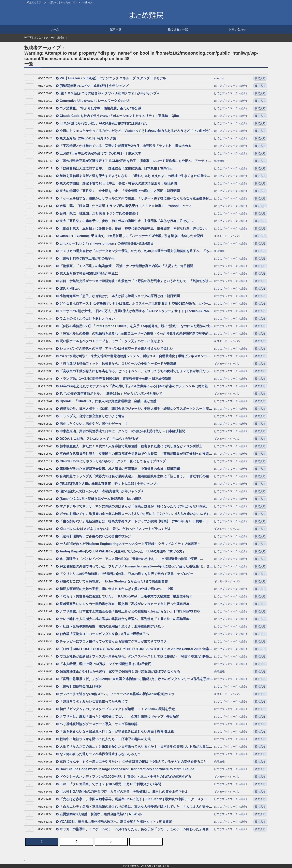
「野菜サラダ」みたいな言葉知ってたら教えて (92, 701)
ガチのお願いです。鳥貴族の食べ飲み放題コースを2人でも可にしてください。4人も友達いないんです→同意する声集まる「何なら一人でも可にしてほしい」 (134, 514)
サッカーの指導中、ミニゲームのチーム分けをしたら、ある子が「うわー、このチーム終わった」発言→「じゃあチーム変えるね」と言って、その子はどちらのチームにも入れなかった (134, 830)
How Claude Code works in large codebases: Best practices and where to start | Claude (125, 769)
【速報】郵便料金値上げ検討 (79, 686)
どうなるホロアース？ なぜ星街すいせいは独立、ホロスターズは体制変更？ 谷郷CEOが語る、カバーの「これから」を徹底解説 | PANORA (134, 304)
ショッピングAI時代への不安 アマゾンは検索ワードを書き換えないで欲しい (114, 349)
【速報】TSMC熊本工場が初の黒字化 (85, 258)
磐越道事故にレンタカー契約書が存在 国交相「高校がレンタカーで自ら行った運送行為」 (124, 604)
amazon (219, 78)
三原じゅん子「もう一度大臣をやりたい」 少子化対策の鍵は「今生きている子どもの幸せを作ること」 (133, 762)
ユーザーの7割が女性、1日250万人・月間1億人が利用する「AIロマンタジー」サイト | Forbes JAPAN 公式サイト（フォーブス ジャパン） (133, 311)
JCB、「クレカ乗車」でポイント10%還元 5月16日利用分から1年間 (108, 784)
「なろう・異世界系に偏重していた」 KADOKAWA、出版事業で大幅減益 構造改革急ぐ (124, 596)
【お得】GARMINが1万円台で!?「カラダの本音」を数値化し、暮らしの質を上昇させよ (122, 792)
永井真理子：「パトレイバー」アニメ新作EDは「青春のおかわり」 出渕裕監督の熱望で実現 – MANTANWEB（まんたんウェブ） (128, 559)
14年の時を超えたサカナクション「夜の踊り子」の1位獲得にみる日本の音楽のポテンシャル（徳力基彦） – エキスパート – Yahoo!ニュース (132, 387)
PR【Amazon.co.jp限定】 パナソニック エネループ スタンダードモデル (111, 78)
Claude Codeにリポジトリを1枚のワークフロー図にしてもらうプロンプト (112, 461)
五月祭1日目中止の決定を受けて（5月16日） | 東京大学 (98, 153)
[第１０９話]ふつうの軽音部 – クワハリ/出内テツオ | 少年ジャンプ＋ (108, 93)
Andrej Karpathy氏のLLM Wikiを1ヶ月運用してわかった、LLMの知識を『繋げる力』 (121, 551)
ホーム (55, 29)
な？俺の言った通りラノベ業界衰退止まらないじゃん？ (98, 754)
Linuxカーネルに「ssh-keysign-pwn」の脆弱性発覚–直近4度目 (105, 243)
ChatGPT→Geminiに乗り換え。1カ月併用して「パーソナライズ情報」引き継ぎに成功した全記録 (129, 236)
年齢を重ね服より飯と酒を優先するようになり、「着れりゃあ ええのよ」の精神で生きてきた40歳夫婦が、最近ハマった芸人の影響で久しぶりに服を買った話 (133, 176)
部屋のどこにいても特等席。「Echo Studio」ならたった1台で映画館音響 (112, 581)
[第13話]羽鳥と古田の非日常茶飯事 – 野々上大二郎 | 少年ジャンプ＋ (108, 484)
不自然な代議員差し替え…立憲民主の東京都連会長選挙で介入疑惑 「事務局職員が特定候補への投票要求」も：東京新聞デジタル (134, 454)
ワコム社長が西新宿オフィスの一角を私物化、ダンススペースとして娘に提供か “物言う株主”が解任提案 (134, 657)
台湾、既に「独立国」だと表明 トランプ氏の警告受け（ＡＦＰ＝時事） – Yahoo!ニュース (124, 206)
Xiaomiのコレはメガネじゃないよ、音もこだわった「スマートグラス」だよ (113, 529)
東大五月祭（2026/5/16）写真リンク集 (86, 138)
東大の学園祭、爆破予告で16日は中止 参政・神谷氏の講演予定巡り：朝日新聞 (116, 183)
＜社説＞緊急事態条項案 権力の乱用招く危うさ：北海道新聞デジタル (110, 626)
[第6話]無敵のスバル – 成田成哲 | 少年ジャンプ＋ (94, 86)
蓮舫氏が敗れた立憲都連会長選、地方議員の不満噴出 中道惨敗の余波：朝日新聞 (118, 469)
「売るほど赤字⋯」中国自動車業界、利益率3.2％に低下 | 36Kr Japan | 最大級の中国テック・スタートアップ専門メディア (133, 800)
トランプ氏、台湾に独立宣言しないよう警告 (90, 416)
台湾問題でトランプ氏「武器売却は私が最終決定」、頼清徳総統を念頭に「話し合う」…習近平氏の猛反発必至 (134, 477)
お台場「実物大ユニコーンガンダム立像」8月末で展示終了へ (102, 634)
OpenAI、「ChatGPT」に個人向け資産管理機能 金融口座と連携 (106, 401)
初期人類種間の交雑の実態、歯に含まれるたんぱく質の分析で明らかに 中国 (114, 589)
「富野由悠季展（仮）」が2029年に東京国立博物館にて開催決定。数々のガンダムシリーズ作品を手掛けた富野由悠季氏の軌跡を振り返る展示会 (134, 679)
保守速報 (219, 161)
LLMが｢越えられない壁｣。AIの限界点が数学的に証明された (102, 123)
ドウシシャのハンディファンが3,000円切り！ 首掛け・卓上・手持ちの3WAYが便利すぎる (123, 777)
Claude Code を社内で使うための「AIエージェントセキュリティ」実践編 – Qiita (117, 116)
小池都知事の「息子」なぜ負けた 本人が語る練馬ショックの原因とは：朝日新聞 (118, 296)
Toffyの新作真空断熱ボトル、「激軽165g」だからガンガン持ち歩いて (109, 394)
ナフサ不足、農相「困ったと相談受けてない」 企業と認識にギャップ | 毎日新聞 (117, 717)
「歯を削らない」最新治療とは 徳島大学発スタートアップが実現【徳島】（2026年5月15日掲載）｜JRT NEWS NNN (132, 522)
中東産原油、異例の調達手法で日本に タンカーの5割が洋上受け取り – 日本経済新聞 (120, 431)
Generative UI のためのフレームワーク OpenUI (93, 101)
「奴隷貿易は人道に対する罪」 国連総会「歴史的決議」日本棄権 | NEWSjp (114, 168)
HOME (28, 38)
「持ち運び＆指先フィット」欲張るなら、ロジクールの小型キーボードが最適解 (116, 364)
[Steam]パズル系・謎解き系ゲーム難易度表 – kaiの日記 (99, 499)
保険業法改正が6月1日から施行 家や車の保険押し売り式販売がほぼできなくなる (118, 671)
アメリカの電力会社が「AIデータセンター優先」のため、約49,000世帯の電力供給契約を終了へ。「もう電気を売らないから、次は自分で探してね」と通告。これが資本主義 (134, 251)
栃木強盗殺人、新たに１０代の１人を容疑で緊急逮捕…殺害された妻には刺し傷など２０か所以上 (129, 446)
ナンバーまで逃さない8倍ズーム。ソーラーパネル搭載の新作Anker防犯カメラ (115, 694)
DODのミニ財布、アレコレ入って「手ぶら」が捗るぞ (97, 439)
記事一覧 (116, 29)
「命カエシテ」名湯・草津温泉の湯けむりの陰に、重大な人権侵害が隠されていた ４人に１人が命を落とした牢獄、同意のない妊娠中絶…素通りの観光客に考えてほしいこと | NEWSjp (134, 807)
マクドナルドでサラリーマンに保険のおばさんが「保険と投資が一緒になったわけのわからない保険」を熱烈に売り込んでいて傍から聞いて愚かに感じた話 (134, 507)
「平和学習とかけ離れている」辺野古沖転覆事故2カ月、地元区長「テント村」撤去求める (123, 146)
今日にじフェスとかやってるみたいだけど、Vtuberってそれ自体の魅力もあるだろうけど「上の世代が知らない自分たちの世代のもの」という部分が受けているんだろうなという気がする (134, 131)
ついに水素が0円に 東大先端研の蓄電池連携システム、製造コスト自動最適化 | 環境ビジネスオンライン (133, 356)
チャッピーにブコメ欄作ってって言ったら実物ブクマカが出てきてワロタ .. (113, 641)
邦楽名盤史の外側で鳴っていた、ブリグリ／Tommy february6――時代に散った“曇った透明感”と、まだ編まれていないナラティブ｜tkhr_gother (134, 567)
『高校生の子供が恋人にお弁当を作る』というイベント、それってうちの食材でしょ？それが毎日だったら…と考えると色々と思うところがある (134, 371)
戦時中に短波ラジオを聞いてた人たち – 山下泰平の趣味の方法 (103, 739)
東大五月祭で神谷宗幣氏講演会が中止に (87, 273)
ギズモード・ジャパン (227, 236)
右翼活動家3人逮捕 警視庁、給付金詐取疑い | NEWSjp (99, 814)
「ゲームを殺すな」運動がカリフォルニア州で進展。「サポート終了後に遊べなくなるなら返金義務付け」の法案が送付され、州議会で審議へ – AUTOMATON (132, 199)
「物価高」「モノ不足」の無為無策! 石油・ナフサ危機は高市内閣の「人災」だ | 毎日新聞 (125, 266)
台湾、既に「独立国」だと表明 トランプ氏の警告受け (97, 213)
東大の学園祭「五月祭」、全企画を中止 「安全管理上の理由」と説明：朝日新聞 (118, 191)
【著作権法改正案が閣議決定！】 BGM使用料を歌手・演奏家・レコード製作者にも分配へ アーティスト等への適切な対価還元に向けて (133, 161)
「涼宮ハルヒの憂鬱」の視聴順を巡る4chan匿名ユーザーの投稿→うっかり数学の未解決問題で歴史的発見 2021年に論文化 (134, 334)
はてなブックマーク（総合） (49, 38)
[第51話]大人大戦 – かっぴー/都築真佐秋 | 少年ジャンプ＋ (100, 491)
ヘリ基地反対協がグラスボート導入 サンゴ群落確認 (97, 724)
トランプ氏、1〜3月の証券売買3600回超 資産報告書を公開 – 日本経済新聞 (114, 379)
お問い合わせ (237, 29)
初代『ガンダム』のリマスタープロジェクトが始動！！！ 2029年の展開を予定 (115, 709)
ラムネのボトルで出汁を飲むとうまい (85, 319)
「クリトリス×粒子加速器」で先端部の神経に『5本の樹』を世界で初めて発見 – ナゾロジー (125, 574)
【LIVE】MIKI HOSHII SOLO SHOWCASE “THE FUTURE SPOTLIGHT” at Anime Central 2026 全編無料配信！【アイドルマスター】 (134, 649)
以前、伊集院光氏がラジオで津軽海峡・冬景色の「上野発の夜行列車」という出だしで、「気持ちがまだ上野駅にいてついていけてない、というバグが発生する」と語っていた (134, 281)
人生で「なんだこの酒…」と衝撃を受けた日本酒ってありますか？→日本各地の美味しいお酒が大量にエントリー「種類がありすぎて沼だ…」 (134, 747)
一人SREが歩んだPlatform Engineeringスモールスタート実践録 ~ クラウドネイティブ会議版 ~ (128, 544)
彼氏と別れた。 (69, 288)
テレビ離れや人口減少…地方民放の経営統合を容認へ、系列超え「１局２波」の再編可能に (124, 619)
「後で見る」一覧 (176, 29)
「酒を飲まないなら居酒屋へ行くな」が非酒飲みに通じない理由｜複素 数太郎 (115, 732)
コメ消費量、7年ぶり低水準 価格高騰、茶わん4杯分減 (98, 108)
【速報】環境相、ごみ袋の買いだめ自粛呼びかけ (93, 536)
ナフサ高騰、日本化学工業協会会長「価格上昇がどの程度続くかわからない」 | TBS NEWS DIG (128, 611)
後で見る (260, 78)
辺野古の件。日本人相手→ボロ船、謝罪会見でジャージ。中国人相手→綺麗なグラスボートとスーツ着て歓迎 (134, 409)
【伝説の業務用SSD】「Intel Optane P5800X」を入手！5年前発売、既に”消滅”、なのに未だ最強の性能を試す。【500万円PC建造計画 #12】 (134, 326)
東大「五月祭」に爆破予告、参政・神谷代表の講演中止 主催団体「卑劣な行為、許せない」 (126, 221)
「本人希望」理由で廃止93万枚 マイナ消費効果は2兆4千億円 (104, 664)
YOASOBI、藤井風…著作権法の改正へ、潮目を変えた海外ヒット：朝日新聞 (114, 822)
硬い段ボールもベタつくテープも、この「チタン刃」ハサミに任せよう (110, 341)
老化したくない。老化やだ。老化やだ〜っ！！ (92, 424)
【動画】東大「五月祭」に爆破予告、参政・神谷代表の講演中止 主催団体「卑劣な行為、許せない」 (132, 228)
